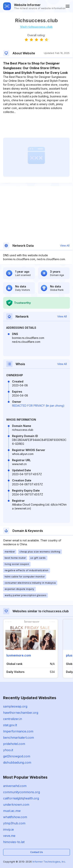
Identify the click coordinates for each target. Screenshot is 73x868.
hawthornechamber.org (21, 713)
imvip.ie (8, 829)
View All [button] (65, 246)
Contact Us (36, 852)
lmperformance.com (18, 731)
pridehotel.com (14, 744)
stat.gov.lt (10, 725)
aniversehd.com (15, 786)
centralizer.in (13, 719)
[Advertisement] (36, 126)
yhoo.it (8, 750)
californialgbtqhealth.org (21, 798)
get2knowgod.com (17, 756)
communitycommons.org (22, 792)
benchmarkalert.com (18, 738)
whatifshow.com (15, 817)
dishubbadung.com (17, 762)
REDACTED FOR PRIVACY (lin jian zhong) (38, 406)
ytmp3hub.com (14, 823)
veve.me (9, 836)
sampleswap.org (15, 706)
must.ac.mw (12, 811)
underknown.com (16, 805)
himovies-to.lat (14, 842)
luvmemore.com (19, 655)
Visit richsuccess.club (36, 27)
